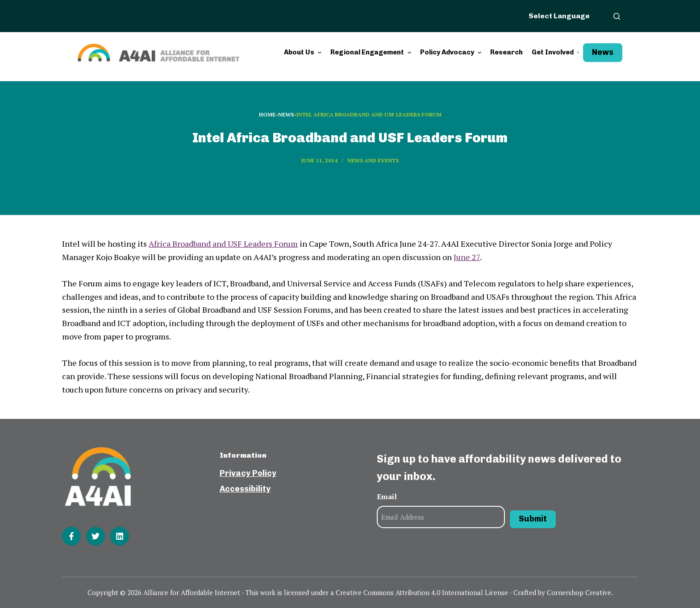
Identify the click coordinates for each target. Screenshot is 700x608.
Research (506, 52)
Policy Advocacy (452, 52)
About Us (304, 52)
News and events (373, 160)
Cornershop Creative (579, 592)
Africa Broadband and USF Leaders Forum (223, 244)
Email (387, 496)
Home (267, 114)
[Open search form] (617, 16)
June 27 (467, 257)
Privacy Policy (248, 473)
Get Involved (557, 52)
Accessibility (245, 489)
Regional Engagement (372, 52)
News (603, 52)
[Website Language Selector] (564, 16)
